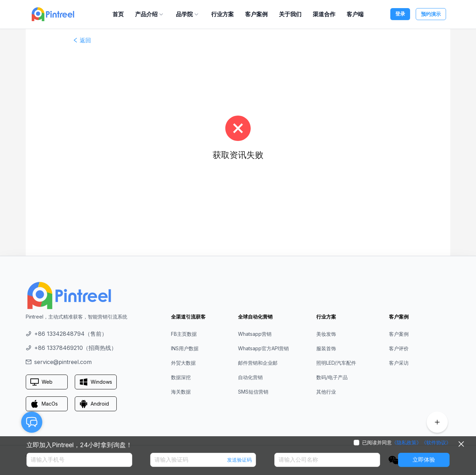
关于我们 (290, 14)
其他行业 (326, 392)
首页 (118, 14)
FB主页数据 (184, 334)
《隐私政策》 (407, 443)
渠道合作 (324, 14)
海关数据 (181, 392)
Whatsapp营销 (255, 334)
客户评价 (399, 348)
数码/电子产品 (332, 377)
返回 (82, 40)
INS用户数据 (185, 348)
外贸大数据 (183, 363)
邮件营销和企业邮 (258, 363)
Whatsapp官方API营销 (263, 348)
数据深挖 (181, 377)
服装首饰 (326, 348)
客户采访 (399, 363)
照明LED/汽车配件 (336, 363)
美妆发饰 (326, 334)
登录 (400, 14)
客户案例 (256, 14)
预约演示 (431, 14)
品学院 (188, 14)
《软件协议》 (436, 443)
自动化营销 (250, 377)
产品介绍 (150, 14)
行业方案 (222, 14)
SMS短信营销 (253, 392)
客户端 (355, 14)
